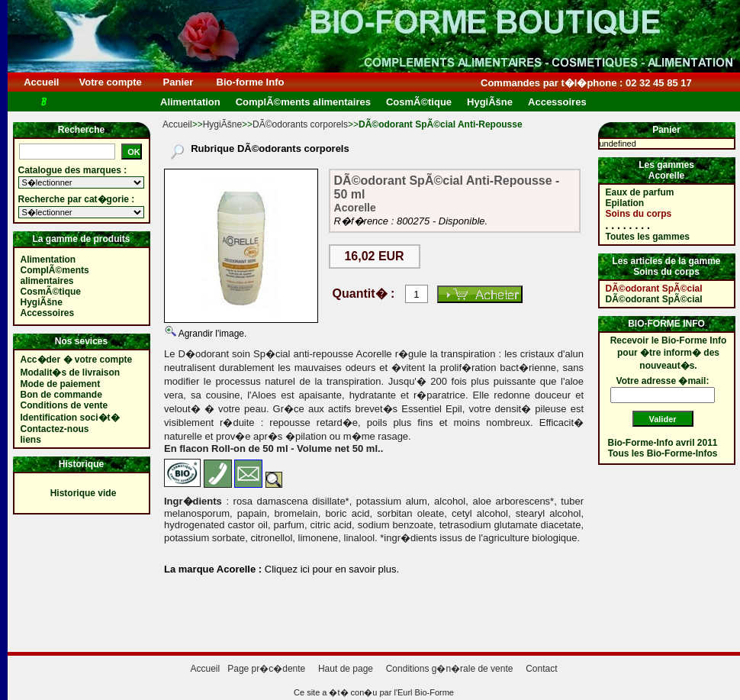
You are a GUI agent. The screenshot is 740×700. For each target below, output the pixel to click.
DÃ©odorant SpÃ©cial (654, 289)
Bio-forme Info (250, 82)
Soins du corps (639, 214)
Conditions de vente (64, 405)
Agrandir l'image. (211, 334)
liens (31, 440)
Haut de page (346, 669)
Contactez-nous (55, 429)
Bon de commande (61, 395)
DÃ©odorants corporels (300, 124)
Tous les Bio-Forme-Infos (663, 453)
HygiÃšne (222, 124)
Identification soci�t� (70, 418)
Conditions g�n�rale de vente (450, 669)
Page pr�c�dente (266, 669)
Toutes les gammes (648, 237)
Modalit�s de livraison (71, 373)
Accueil (42, 82)
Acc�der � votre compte (77, 360)
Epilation (625, 203)
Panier (178, 82)
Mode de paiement (61, 384)
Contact (541, 669)
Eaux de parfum (640, 192)
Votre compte (110, 82)
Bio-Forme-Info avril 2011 (663, 443)
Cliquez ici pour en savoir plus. (330, 569)
